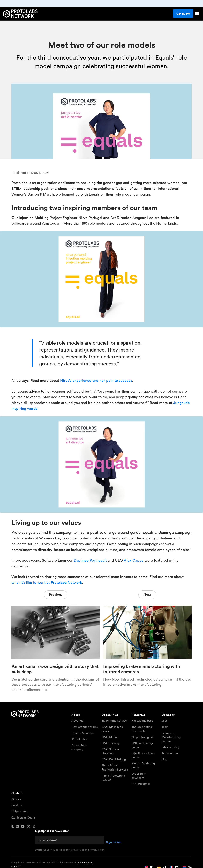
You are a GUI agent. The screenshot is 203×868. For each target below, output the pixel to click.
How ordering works (85, 727)
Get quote (183, 14)
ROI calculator (141, 784)
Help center (19, 811)
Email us (17, 805)
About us (77, 721)
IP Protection (80, 739)
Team (165, 727)
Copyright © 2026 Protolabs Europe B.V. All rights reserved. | (52, 864)
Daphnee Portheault (90, 560)
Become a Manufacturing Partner (171, 737)
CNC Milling (110, 737)
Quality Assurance (83, 733)
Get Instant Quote (23, 818)
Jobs (165, 721)
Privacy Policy (170, 747)
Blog (164, 759)
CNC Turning (110, 743)
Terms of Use (170, 753)
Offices (16, 799)
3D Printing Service (114, 721)
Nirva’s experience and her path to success (96, 381)
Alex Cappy (134, 560)
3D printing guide (143, 737)
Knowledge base (142, 721)
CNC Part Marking (114, 759)
